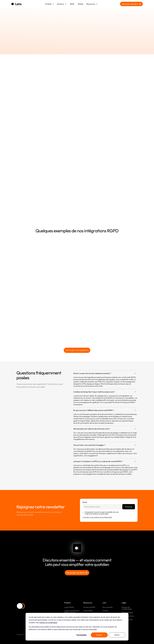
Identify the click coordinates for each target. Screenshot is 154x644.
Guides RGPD (88, 611)
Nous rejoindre (108, 607)
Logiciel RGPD (69, 607)
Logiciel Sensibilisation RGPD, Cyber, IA (72, 612)
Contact (105, 611)
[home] (16, 4)
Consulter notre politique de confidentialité (97, 517)
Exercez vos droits (128, 616)
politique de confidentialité (48, 623)
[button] (50, 4)
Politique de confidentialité (127, 608)
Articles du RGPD (89, 607)
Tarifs (72, 4)
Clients (81, 4)
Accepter (99, 635)
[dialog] (77, 627)
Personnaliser (82, 635)
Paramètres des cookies (127, 620)
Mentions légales (127, 613)
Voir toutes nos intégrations (77, 350)
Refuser (117, 635)
